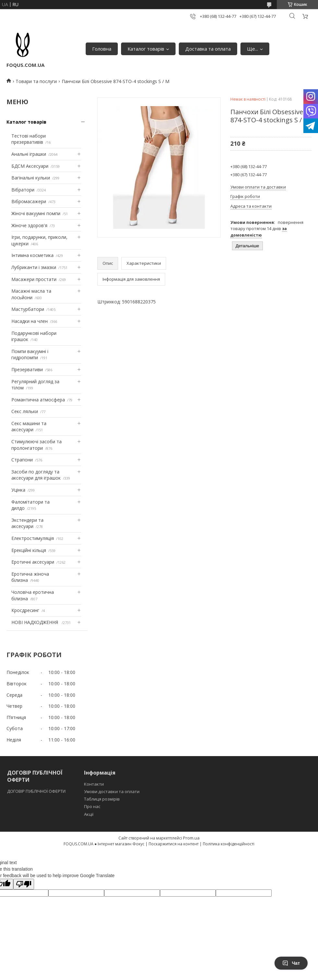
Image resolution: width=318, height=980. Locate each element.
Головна (102, 49)
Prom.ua (191, 838)
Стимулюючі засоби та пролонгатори (37, 445)
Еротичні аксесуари (33, 562)
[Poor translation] (24, 884)
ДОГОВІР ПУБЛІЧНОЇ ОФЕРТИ (37, 791)
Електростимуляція (33, 538)
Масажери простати (34, 279)
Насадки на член (30, 321)
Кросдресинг (25, 610)
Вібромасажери (29, 201)
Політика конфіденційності (229, 844)
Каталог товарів (146, 49)
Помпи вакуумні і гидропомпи (30, 355)
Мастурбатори (28, 309)
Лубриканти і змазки (34, 267)
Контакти (94, 784)
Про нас (92, 806)
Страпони (22, 460)
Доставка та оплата (208, 49)
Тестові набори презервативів (29, 139)
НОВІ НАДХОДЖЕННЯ (35, 622)
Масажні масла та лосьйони (31, 294)
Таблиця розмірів (102, 799)
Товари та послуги (36, 81)
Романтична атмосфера (38, 400)
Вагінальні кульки (31, 178)
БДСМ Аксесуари (30, 166)
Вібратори (23, 190)
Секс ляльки (25, 411)
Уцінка (18, 490)
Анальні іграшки (29, 154)
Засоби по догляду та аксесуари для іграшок (36, 475)
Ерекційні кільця (29, 550)
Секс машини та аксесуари (29, 427)
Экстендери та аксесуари (27, 523)
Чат (291, 963)
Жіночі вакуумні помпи (36, 213)
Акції (89, 814)
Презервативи (27, 369)
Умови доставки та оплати (112, 791)
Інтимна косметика (32, 255)
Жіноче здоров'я (29, 225)
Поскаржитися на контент (174, 844)
